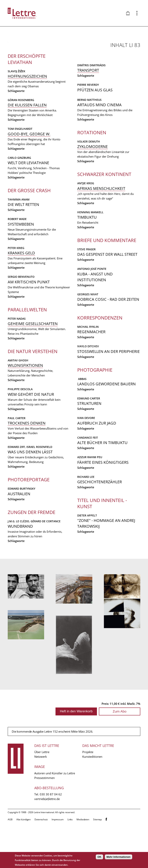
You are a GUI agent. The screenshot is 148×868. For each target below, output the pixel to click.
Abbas (82, 418)
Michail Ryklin (88, 366)
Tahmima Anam (19, 286)
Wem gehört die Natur (31, 481)
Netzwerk (41, 801)
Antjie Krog (86, 222)
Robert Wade (17, 306)
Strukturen (89, 442)
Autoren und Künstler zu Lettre (55, 818)
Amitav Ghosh (18, 447)
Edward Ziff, (17, 533)
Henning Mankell (90, 251)
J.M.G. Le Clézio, (89, 75)
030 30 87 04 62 (51, 839)
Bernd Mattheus (89, 139)
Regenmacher (91, 371)
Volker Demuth (89, 180)
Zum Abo (120, 756)
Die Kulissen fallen (27, 192)
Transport (88, 109)
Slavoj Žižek (16, 158)
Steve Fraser (86, 288)
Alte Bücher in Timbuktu (102, 481)
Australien (19, 580)
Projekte (88, 797)
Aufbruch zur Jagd (97, 462)
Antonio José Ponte (92, 308)
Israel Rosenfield (39, 533)
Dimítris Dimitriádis (91, 104)
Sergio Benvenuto (21, 363)
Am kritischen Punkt (29, 368)
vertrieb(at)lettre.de (47, 843)
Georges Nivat (88, 333)
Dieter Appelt (87, 554)
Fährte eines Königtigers (103, 501)
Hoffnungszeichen (27, 163)
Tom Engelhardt (20, 215)
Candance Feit (88, 476)
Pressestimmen (45, 822)
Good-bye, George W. (29, 220)
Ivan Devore (86, 457)
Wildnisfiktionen (25, 452)
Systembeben (21, 311)
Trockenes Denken (27, 510)
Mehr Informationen (119, 857)
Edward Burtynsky (21, 575)
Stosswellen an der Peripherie (108, 390)
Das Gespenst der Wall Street (107, 293)
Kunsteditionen (92, 801)
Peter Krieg (16, 334)
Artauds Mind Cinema (99, 144)
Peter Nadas (17, 405)
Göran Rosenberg (21, 186)
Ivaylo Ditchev (88, 385)
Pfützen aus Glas (95, 129)
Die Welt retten (23, 291)
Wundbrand (90, 80)
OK (99, 857)
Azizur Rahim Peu (90, 496)
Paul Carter (17, 505)
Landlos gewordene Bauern (106, 423)
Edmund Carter (89, 437)
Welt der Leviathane (28, 249)
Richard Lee (86, 516)
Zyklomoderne (92, 186)
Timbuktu (87, 256)
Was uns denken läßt (30, 538)
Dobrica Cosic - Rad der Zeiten (108, 338)
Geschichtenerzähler (100, 521)
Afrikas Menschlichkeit (101, 227)
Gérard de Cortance (115, 75)
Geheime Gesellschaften (33, 410)
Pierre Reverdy (88, 124)
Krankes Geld (21, 339)
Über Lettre (42, 797)
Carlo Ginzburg (19, 244)
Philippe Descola (20, 476)
